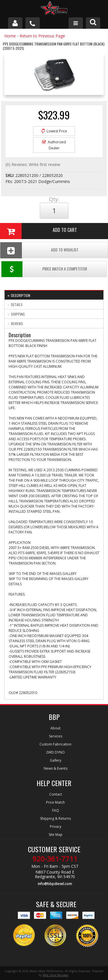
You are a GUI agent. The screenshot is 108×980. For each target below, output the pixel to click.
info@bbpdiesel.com (55, 884)
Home (10, 36)
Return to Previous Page (42, 36)
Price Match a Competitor (44, 269)
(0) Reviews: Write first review (33, 164)
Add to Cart (38, 231)
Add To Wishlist (39, 250)
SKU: (10, 175)
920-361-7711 (55, 859)
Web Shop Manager (56, 975)
